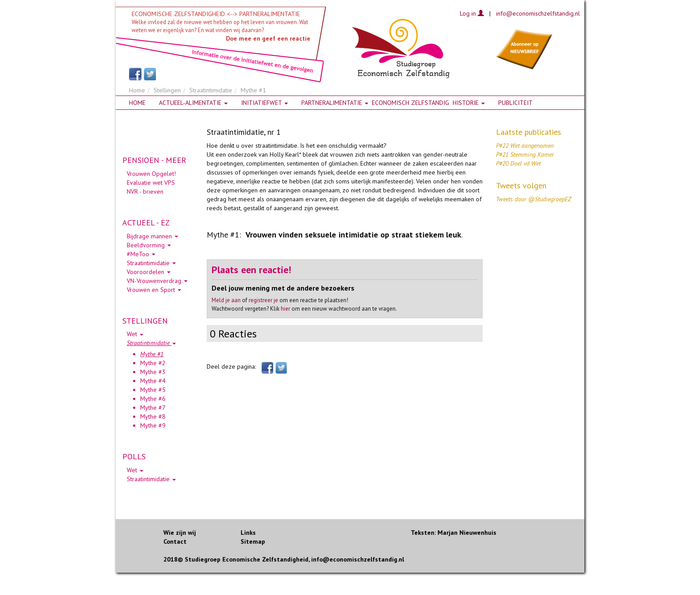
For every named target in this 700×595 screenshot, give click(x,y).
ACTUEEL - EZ (146, 223)
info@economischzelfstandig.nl (538, 13)
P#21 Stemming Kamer (525, 154)
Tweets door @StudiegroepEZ (533, 199)
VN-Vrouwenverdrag (157, 281)
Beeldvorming (149, 245)
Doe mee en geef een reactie (268, 38)
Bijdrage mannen (152, 236)
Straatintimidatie (211, 90)
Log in (472, 13)
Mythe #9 (153, 425)
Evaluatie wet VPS (151, 183)
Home (137, 90)
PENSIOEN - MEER (154, 160)
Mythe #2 (153, 363)
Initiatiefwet (265, 103)
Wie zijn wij (180, 533)
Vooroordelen (149, 272)
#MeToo (141, 254)
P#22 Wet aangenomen (525, 146)
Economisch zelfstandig (410, 103)
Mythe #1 (152, 354)
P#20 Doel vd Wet (518, 163)
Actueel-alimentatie (193, 103)
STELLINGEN (145, 321)
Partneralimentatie (335, 103)
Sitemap (253, 541)
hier (285, 309)
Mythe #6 (153, 399)
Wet (135, 334)
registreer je (263, 300)
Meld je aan (226, 300)
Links (248, 533)
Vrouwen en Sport (154, 290)
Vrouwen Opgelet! (151, 174)
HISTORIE (469, 103)
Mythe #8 (153, 416)
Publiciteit (515, 103)
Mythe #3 (153, 372)
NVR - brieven (145, 191)
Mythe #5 (153, 390)
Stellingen (167, 90)
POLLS (134, 456)
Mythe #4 (153, 381)
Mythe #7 (153, 408)
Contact (175, 541)
